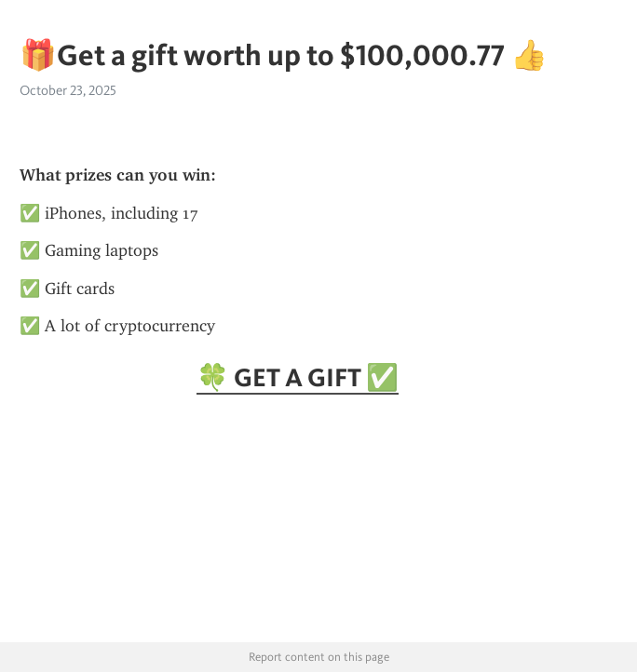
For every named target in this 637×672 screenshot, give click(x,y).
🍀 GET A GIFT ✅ (298, 377)
